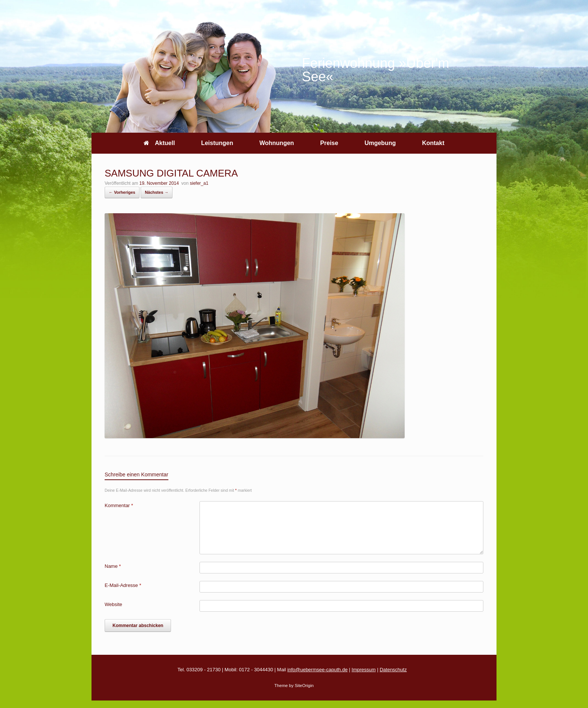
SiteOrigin (304, 686)
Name (113, 566)
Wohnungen (277, 143)
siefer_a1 (199, 183)
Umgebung (380, 143)
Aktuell (159, 143)
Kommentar (119, 505)
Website (113, 604)
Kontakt (433, 143)
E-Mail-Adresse (123, 585)
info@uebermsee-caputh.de (317, 670)
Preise (329, 143)
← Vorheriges (122, 192)
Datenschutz (393, 670)
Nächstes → (157, 192)
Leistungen (217, 143)
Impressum (364, 670)
